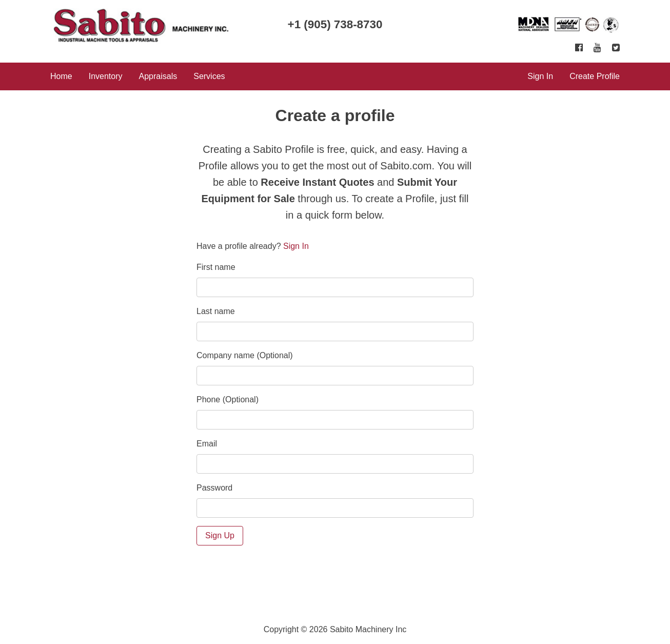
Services (209, 76)
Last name (216, 311)
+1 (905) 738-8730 (335, 24)
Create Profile (595, 76)
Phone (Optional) (228, 399)
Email (207, 444)
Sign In (540, 76)
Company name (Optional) (245, 355)
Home (61, 76)
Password (214, 488)
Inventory (106, 76)
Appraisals (158, 76)
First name (216, 267)
